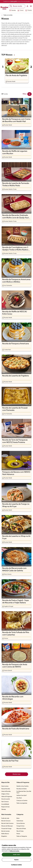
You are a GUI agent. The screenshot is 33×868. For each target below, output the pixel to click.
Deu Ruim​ (19, 798)
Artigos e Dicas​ (5, 794)
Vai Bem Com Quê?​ (22, 795)
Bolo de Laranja (5, 831)
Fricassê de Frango (6, 829)
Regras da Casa (5, 807)
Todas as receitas (8, 15)
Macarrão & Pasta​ (21, 829)
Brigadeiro (4, 836)
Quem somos (5, 786)
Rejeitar (16, 860)
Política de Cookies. (15, 851)
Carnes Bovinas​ (21, 823)
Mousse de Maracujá (7, 826)
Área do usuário (6, 799)
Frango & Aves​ (20, 826)
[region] (16, 854)
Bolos (18, 818)
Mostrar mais (17, 774)
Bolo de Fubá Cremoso (7, 823)
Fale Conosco (5, 802)
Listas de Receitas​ (6, 791)
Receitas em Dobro (22, 789)
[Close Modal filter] (29, 94)
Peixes (18, 834)
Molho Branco (5, 834)
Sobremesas (20, 821)
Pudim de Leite (5, 818)
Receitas (13, 10)
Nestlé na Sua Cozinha (22, 786)
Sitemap (4, 809)
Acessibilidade (5, 804)
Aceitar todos (17, 855)
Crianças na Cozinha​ (22, 801)
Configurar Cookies (16, 865)
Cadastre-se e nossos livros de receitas (16, 1)
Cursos (21, 10)
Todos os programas (22, 803)
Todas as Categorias (22, 836)
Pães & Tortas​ (20, 831)
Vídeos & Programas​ (7, 797)
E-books (29, 10)
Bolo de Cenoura (6, 821)
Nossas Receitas (6, 789)
